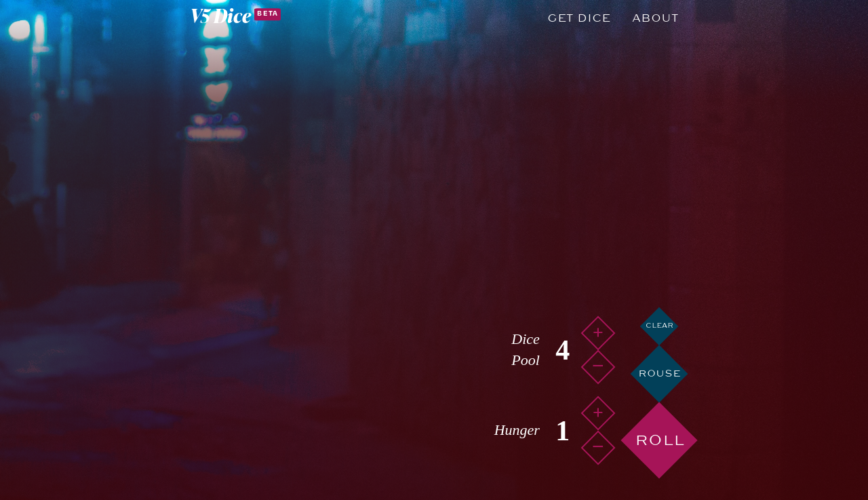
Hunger (517, 430)
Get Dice (579, 18)
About (655, 18)
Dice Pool (526, 349)
